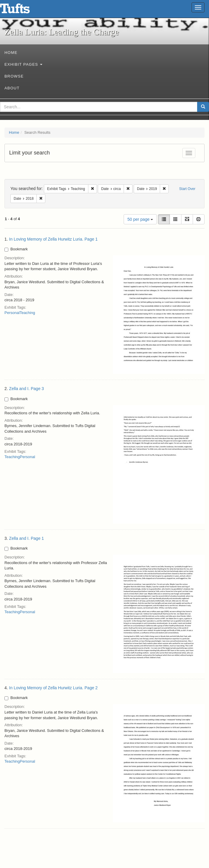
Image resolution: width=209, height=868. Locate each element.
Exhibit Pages (23, 64)
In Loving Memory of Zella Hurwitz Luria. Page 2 (54, 688)
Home (11, 53)
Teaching (27, 313)
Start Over (187, 189)
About (12, 88)
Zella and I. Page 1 (27, 538)
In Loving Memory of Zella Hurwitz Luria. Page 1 (54, 239)
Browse (14, 76)
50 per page (140, 219)
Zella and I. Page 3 (27, 389)
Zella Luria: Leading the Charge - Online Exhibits (22, 10)
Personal (12, 313)
